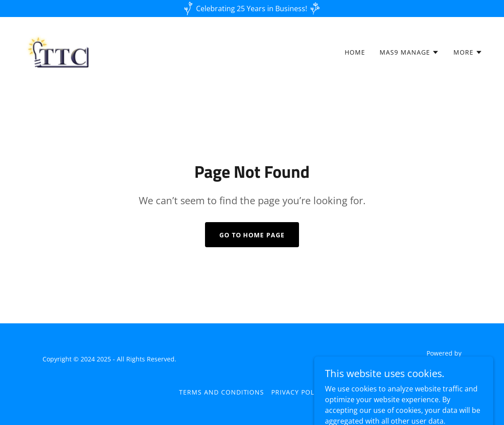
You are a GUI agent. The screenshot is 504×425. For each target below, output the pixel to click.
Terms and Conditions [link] (222, 392)
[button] (409, 52)
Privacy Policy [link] (298, 392)
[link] (60, 50)
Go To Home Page (252, 235)
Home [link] (355, 52)
